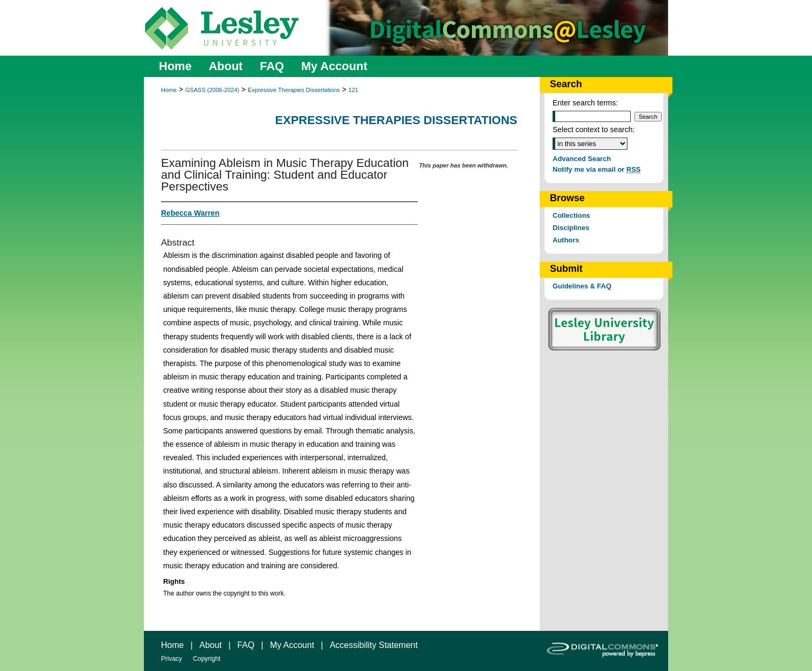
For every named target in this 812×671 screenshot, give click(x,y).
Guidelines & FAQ (582, 286)
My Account (292, 645)
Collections (571, 215)
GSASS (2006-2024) (212, 90)
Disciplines (571, 228)
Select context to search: (593, 129)
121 (353, 90)
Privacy (171, 659)
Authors (566, 240)
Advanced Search (582, 159)
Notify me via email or (597, 169)
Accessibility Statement (374, 645)
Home (169, 90)
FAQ (246, 645)
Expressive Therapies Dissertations (294, 90)
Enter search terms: (585, 103)
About (211, 645)
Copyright (207, 659)
